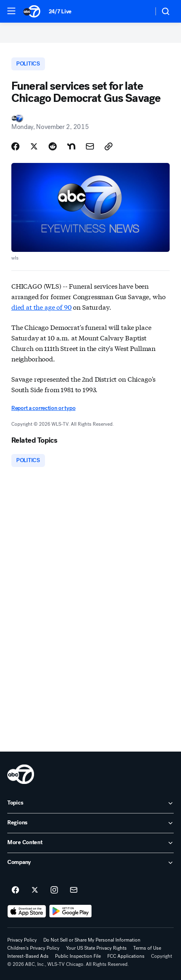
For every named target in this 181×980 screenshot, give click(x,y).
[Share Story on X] (34, 146)
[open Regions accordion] (90, 823)
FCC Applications (126, 956)
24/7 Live (60, 12)
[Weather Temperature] (141, 11)
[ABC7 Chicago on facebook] (15, 890)
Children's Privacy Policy (33, 948)
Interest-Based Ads (28, 956)
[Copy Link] (109, 146)
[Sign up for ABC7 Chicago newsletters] (74, 890)
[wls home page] (21, 774)
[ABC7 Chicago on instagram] (54, 890)
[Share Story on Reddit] (53, 146)
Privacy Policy (22, 940)
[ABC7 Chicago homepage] (32, 11)
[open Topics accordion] (90, 803)
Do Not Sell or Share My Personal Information (92, 940)
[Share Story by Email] (90, 146)
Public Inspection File (78, 956)
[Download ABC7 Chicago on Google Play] (71, 911)
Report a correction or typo (43, 408)
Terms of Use (147, 948)
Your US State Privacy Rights (96, 948)
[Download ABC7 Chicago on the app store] (27, 911)
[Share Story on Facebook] (15, 146)
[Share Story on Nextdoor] (71, 146)
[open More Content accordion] (90, 843)
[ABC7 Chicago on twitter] (35, 890)
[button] (11, 11)
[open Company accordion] (90, 863)
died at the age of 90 (42, 307)
